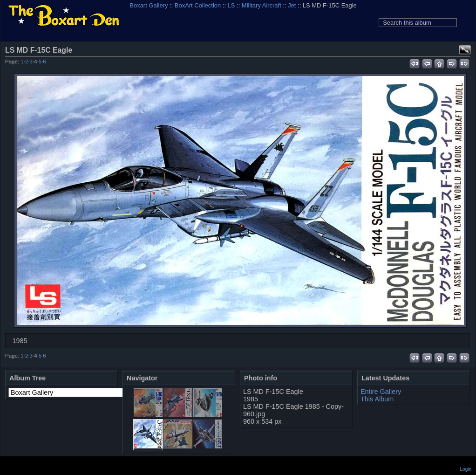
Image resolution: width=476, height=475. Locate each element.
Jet (292, 5)
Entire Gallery (381, 392)
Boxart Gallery (149, 5)
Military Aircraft (262, 5)
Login (466, 469)
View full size (465, 50)
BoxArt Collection (198, 5)
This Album (377, 399)
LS (231, 5)
